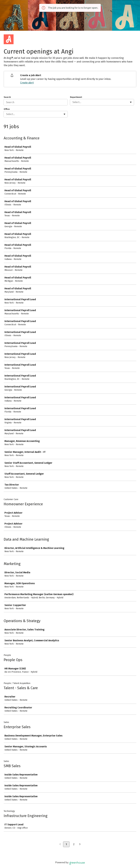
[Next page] (80, 845)
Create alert (27, 83)
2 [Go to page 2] (74, 844)
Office (7, 109)
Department (76, 97)
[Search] (36, 102)
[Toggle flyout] (131, 102)
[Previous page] (60, 845)
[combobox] (73, 102)
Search (7, 97)
